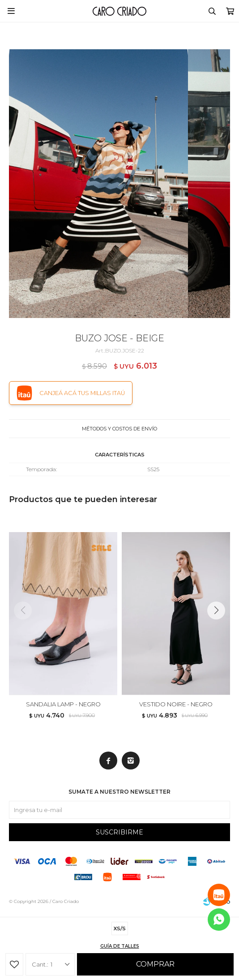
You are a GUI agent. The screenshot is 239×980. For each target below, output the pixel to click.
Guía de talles (120, 946)
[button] (220, 628)
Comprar (155, 964)
